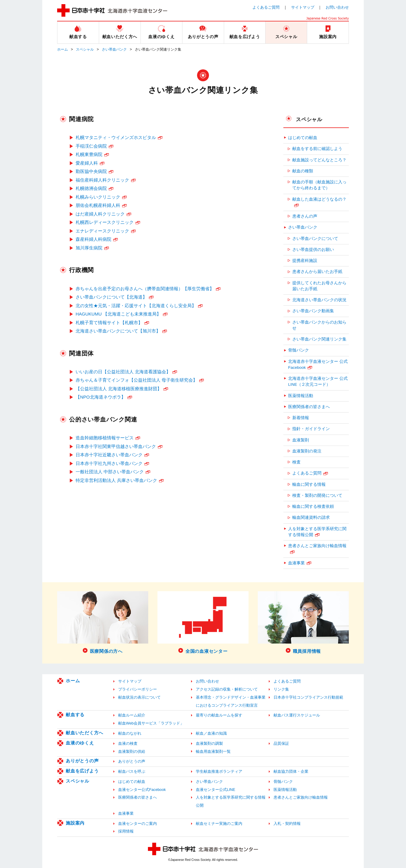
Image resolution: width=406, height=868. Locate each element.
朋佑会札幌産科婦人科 (98, 205)
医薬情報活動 (301, 396)
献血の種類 (303, 171)
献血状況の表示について (139, 697)
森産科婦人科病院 (93, 239)
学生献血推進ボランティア (219, 771)
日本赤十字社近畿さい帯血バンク (109, 455)
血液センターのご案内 (138, 823)
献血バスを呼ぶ (132, 771)
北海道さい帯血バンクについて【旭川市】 (118, 331)
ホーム (63, 49)
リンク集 (281, 689)
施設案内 (75, 823)
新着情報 (301, 418)
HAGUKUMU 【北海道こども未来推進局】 (118, 314)
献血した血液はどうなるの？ (319, 199)
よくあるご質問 (266, 7)
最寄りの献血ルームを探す (219, 715)
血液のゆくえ (80, 743)
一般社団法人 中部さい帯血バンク (110, 472)
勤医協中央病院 (91, 171)
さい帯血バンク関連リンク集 (319, 339)
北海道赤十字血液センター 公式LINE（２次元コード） (318, 381)
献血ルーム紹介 (132, 715)
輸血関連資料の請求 (311, 517)
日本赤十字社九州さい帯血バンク (109, 463)
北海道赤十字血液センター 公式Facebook (318, 364)
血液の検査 (128, 743)
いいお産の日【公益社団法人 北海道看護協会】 (123, 372)
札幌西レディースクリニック (105, 222)
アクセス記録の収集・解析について (227, 689)
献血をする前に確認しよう (317, 149)
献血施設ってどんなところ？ (319, 160)
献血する (75, 715)
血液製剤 (301, 440)
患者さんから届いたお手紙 (317, 272)
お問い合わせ (337, 7)
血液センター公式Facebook (142, 790)
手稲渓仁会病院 (91, 146)
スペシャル (85, 49)
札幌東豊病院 (89, 154)
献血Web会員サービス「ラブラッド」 (151, 723)
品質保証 (281, 743)
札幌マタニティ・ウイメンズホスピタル (116, 137)
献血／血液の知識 (211, 733)
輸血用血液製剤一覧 (213, 751)
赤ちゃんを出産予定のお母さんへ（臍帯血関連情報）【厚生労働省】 (145, 289)
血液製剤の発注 (307, 451)
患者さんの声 (305, 216)
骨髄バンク (299, 350)
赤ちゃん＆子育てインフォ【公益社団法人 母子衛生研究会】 (136, 380)
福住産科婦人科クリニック (102, 180)
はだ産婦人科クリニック (100, 214)
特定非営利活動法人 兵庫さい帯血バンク (116, 480)
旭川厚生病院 (89, 248)
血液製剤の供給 (132, 751)
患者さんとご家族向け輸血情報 (317, 546)
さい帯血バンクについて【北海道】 (111, 297)
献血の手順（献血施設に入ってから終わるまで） (319, 185)
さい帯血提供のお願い (313, 250)
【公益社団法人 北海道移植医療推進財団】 (119, 389)
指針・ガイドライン (311, 429)
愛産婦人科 (87, 163)
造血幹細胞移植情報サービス (105, 438)
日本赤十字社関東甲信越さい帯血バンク (116, 446)
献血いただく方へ (85, 733)
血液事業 (296, 563)
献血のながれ (130, 733)
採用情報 (126, 831)
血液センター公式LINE (216, 790)
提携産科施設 (305, 261)
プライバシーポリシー (138, 689)
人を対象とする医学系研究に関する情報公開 (317, 532)
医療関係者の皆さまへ (309, 407)
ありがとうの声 (82, 761)
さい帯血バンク (114, 49)
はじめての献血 (303, 138)
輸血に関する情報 (309, 484)
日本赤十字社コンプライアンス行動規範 (308, 697)
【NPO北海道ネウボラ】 (101, 397)
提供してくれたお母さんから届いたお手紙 (319, 286)
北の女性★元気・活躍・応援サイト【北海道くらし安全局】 (136, 306)
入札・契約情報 (287, 823)
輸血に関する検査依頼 (313, 506)
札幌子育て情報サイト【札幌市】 (109, 323)
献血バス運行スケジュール (297, 715)
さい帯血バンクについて (315, 239)
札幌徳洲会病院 (91, 188)
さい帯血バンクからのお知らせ (319, 325)
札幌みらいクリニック (98, 197)
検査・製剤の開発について (317, 495)
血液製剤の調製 (209, 743)
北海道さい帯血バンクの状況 (319, 300)
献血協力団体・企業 (291, 771)
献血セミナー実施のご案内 (219, 823)
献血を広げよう (82, 771)
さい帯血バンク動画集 (313, 311)
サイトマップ (303, 7)
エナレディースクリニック (102, 231)
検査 (296, 462)
